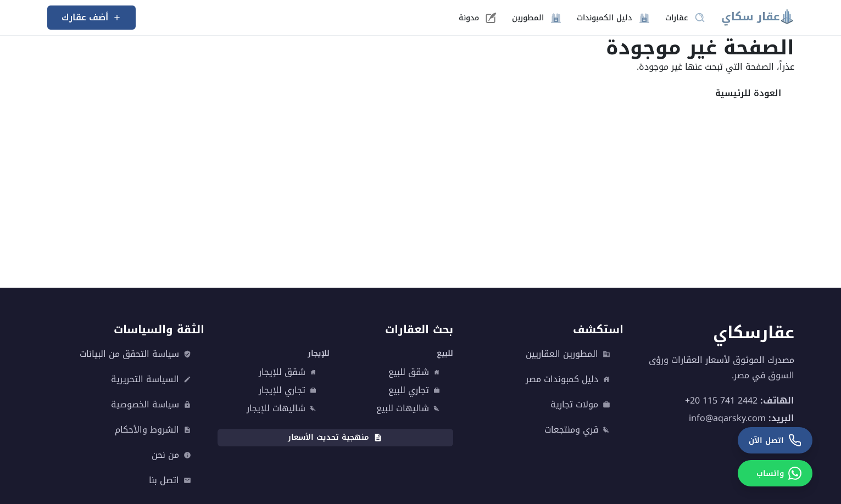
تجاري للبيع (414, 390)
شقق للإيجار (288, 372)
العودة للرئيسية (748, 93)
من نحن (171, 455)
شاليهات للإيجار (282, 408)
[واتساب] (775, 473)
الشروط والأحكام (153, 430)
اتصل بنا (170, 480)
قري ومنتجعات (577, 430)
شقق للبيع (414, 372)
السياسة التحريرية (151, 379)
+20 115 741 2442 (721, 401)
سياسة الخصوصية (151, 405)
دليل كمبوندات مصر (568, 379)
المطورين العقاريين (568, 354)
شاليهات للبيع (408, 408)
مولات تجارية (580, 405)
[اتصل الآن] (775, 440)
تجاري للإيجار (288, 390)
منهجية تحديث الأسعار (335, 437)
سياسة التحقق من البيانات (135, 354)
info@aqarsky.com (727, 418)
